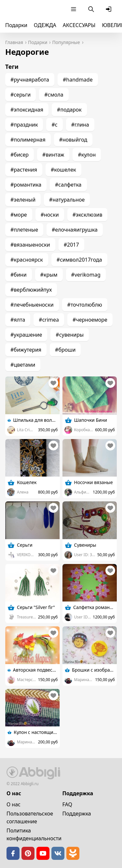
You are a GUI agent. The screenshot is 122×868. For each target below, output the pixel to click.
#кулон (87, 155)
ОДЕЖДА (45, 25)
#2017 (71, 245)
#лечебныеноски (32, 305)
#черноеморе (90, 320)
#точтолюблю (85, 305)
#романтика (26, 185)
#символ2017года (79, 260)
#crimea (49, 320)
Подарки (16, 25)
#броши (65, 350)
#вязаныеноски (30, 245)
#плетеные (24, 230)
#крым (49, 275)
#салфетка (68, 185)
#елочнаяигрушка (75, 230)
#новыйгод (73, 140)
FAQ (67, 804)
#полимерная (28, 140)
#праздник (24, 125)
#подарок (69, 110)
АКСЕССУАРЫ (79, 25)
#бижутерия (26, 350)
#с (54, 125)
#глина (80, 125)
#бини (19, 275)
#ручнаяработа (30, 80)
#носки (50, 215)
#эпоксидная (27, 110)
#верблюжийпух (31, 290)
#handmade (78, 80)
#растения (24, 170)
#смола (54, 95)
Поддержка (77, 814)
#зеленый (23, 200)
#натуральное (67, 200)
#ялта (18, 320)
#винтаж (53, 155)
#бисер (20, 155)
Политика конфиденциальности (34, 834)
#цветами (23, 365)
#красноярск (27, 260)
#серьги (20, 95)
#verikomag (86, 275)
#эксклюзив (88, 215)
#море (19, 215)
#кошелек (63, 170)
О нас (14, 804)
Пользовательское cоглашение (30, 817)
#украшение (26, 335)
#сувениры (70, 335)
